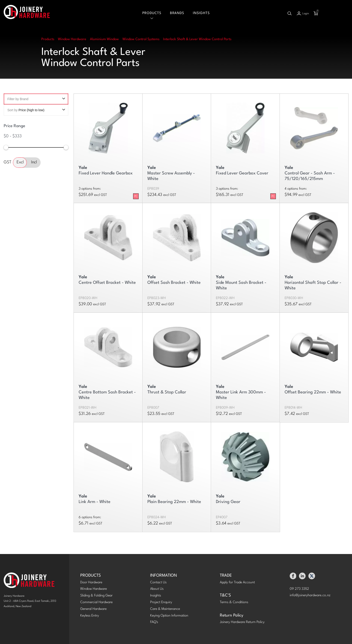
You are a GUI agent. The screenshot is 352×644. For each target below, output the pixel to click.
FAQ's (154, 622)
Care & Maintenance (165, 609)
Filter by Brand (36, 99)
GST (7, 162)
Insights (201, 13)
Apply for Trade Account (237, 583)
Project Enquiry (161, 602)
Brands (177, 13)
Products (152, 13)
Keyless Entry (90, 616)
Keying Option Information (169, 616)
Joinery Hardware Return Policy (242, 622)
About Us (157, 589)
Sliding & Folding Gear (96, 596)
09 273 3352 (299, 589)
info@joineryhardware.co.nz (310, 595)
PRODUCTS (91, 576)
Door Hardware (91, 583)
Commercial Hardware (96, 602)
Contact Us (158, 583)
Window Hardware (94, 589)
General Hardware (93, 609)
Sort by (36, 110)
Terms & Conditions (234, 602)
